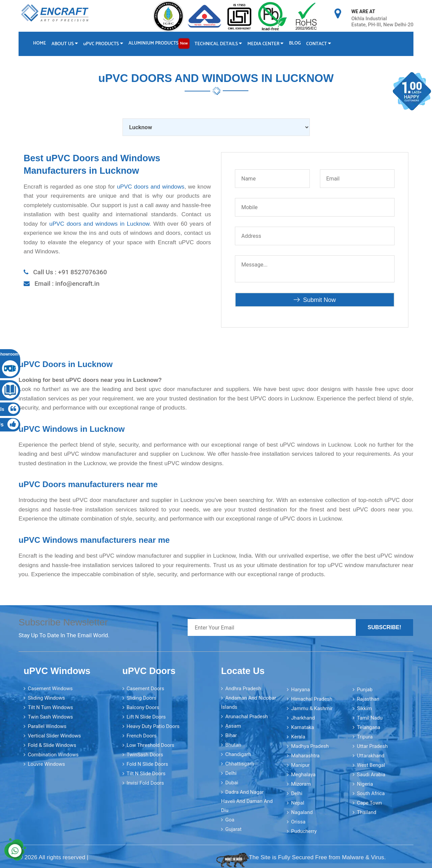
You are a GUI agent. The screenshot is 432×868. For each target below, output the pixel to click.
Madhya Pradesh (310, 746)
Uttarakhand (370, 755)
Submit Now (315, 300)
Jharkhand (303, 718)
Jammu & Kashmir (312, 708)
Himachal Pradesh (312, 699)
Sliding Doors (142, 698)
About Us (65, 44)
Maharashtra (305, 755)
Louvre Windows (46, 764)
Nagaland (302, 812)
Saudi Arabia (371, 774)
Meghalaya (303, 774)
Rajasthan (368, 699)
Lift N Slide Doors (146, 717)
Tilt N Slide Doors (146, 773)
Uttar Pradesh (372, 746)
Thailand (367, 812)
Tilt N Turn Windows (50, 707)
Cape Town (369, 803)
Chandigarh (238, 754)
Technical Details (219, 44)
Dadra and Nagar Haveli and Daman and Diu (247, 801)
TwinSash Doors (145, 754)
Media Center (266, 44)
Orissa (298, 821)
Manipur (300, 765)
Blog (296, 43)
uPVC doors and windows (151, 186)
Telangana (368, 727)
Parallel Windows (47, 726)
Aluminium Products (159, 44)
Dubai (232, 782)
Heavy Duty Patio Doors (153, 726)
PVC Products (104, 44)
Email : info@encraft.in (67, 284)
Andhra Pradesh (243, 688)
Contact (320, 44)
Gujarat (233, 829)
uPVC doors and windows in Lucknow (99, 223)
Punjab (364, 689)
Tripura (365, 736)
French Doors (142, 735)
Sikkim (364, 708)
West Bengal (371, 765)
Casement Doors (145, 688)
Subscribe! (384, 627)
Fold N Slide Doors (147, 764)
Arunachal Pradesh (246, 716)
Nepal (298, 803)
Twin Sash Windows (50, 717)
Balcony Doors (143, 707)
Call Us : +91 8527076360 (70, 272)
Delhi (231, 773)
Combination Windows (53, 754)
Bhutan (233, 745)
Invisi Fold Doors (145, 783)
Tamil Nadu (370, 718)
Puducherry (304, 831)
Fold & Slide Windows (52, 745)
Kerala (298, 736)
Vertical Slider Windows (54, 735)
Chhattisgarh (240, 763)
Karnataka (302, 727)
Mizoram (301, 784)
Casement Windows (50, 688)
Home (39, 43)
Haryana (300, 689)
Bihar (231, 735)
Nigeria (365, 784)
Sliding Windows (46, 698)
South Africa (371, 793)
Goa (230, 819)
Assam (233, 726)
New (184, 43)
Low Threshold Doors (151, 745)
